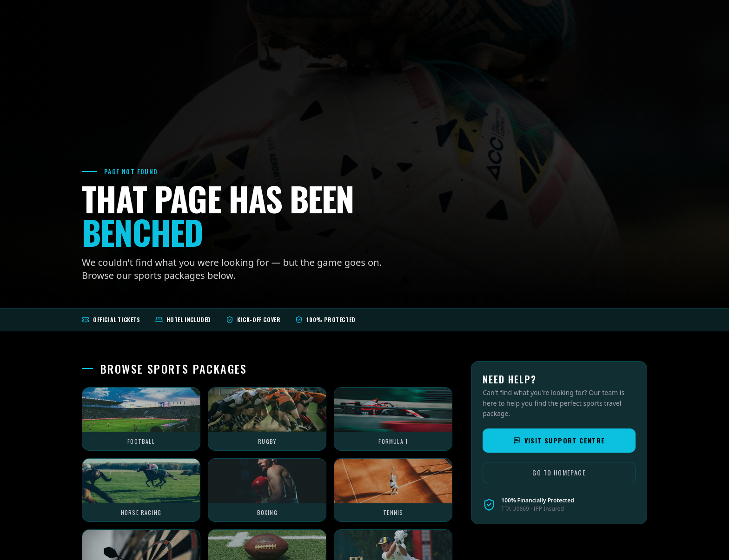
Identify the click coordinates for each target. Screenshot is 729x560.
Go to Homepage (559, 472)
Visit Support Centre (559, 440)
